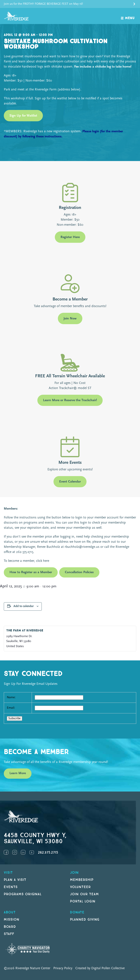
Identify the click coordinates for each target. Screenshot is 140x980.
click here (42, 561)
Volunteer (80, 887)
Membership (82, 880)
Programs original (23, 894)
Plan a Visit (15, 880)
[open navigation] (128, 16)
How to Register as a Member (31, 572)
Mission (12, 920)
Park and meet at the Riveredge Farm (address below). (43, 90)
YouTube (32, 852)
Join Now (70, 319)
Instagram (15, 852)
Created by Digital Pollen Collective (100, 968)
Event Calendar (70, 482)
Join (74, 873)
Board (10, 927)
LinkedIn (23, 852)
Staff (9, 934)
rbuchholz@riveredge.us (82, 547)
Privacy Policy (63, 968)
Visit (8, 873)
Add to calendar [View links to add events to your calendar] (24, 606)
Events (11, 887)
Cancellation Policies (79, 572)
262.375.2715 (48, 853)
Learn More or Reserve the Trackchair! (70, 400)
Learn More (18, 773)
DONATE (77, 912)
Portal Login (83, 901)
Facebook (6, 852)
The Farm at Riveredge (25, 631)
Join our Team (84, 894)
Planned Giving (85, 920)
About (10, 912)
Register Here (70, 237)
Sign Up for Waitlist (23, 116)
